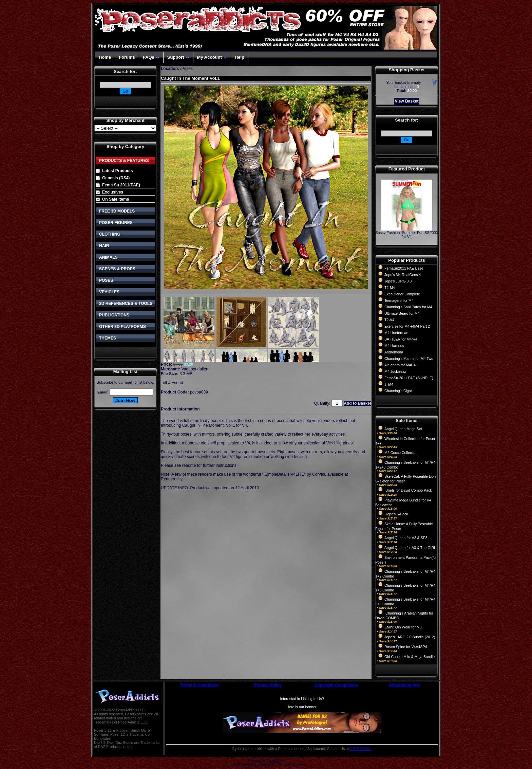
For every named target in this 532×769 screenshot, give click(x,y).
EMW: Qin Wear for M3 (403, 627)
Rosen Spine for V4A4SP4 (406, 647)
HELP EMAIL (360, 749)
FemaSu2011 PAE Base (404, 268)
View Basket (407, 101)
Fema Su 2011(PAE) (121, 185)
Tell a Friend (172, 383)
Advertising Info (405, 685)
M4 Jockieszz (395, 371)
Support (178, 57)
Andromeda (394, 352)
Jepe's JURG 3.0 (398, 281)
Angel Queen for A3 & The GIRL (410, 548)
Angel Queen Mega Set (403, 429)
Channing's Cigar (398, 391)
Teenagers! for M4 (399, 300)
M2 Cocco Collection (401, 453)
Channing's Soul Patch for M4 (408, 307)
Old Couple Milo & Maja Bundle (410, 657)
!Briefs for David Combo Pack (408, 490)
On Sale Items (116, 199)
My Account (212, 57)
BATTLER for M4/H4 (401, 339)
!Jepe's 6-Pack (396, 514)
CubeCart (274, 761)
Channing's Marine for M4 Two (409, 359)
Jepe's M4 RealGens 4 (403, 275)
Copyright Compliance (336, 685)
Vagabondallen (195, 369)
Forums (127, 57)
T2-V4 (389, 320)
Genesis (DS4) (116, 178)
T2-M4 (390, 288)
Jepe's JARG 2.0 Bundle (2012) (410, 637)
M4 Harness (394, 346)
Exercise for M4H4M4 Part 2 (407, 326)
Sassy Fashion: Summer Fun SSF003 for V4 (407, 235)
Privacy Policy (268, 685)
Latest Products (118, 171)
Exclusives (113, 192)
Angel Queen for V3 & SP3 (406, 538)
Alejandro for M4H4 (400, 365)
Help (240, 57)
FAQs (151, 57)
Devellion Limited (254, 764)
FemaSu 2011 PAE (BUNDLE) (409, 378)
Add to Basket (357, 403)
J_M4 (389, 384)
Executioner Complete (402, 294)
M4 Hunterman (396, 333)
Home (105, 57)
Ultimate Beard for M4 (402, 313)
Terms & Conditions (199, 685)
